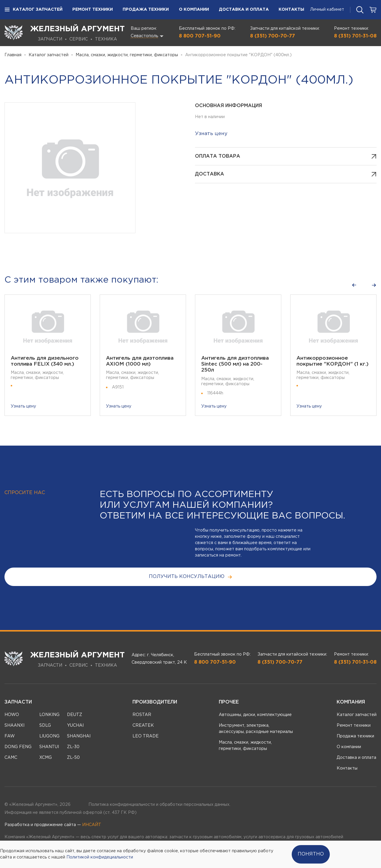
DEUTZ (75, 715)
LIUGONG (49, 736)
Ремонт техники (93, 10)
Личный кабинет (327, 10)
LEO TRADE (146, 736)
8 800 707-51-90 (200, 36)
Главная (13, 55)
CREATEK (143, 726)
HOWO (12, 715)
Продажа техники (146, 10)
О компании (194, 10)
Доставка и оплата (244, 10)
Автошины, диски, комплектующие (255, 715)
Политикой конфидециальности (100, 857)
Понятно (311, 854)
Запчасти (18, 702)
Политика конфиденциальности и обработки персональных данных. (159, 805)
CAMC (11, 758)
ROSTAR (142, 715)
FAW (10, 736)
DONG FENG (18, 747)
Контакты (291, 10)
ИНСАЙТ (92, 825)
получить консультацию (191, 577)
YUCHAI (75, 726)
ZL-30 (73, 747)
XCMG (46, 758)
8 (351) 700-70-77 (273, 36)
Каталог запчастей (33, 10)
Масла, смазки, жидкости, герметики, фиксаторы (127, 55)
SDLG (45, 726)
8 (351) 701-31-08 (355, 36)
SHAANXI (14, 726)
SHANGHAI (79, 736)
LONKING (49, 715)
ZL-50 (73, 758)
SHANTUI (49, 747)
